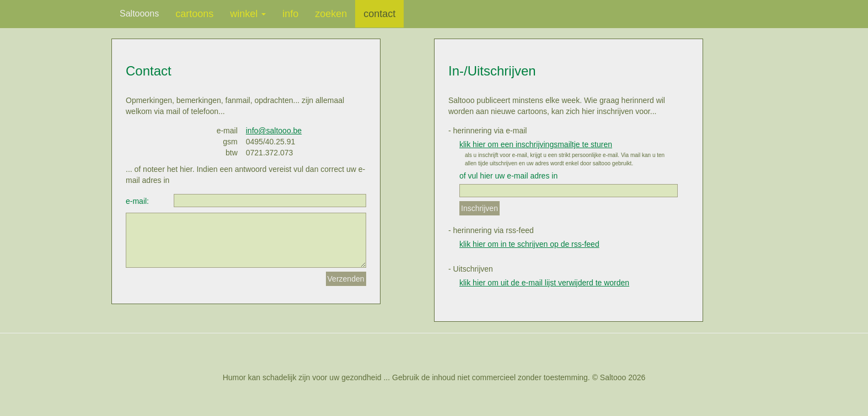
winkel (248, 14)
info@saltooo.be (274, 131)
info (290, 14)
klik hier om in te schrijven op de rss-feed (529, 244)
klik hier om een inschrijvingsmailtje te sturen (536, 144)
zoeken (331, 14)
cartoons (194, 14)
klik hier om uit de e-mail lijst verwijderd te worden (544, 283)
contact (379, 14)
